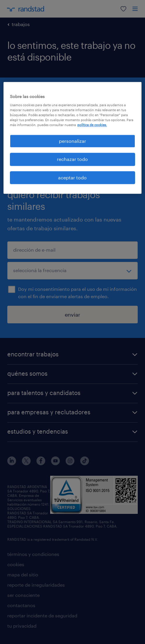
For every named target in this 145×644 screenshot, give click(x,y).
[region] (72, 138)
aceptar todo (72, 177)
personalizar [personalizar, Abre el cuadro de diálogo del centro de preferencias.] (72, 141)
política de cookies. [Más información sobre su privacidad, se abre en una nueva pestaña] (92, 125)
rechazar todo (72, 159)
